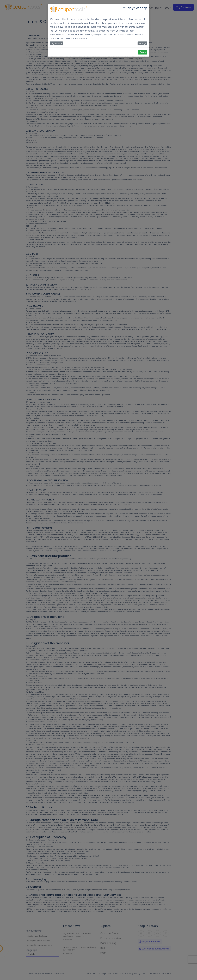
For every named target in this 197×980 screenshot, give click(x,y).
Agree (143, 52)
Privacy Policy (80, 39)
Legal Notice (56, 43)
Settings (142, 43)
